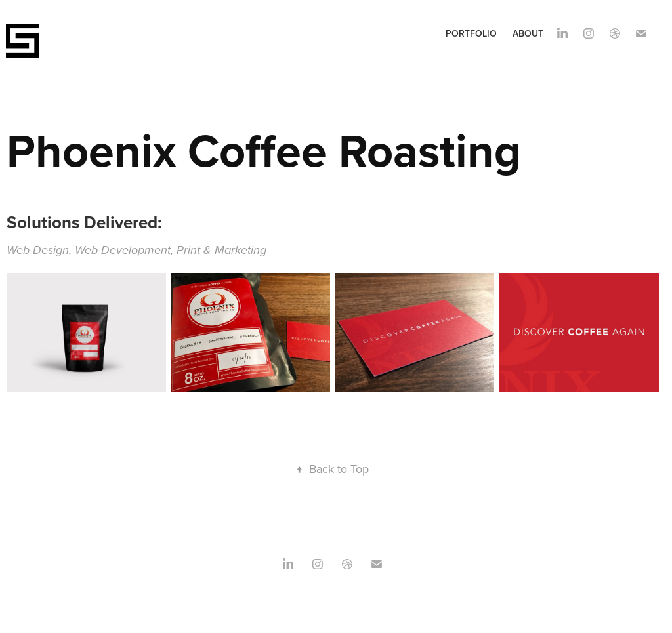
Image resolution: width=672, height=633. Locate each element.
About (528, 33)
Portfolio (471, 33)
